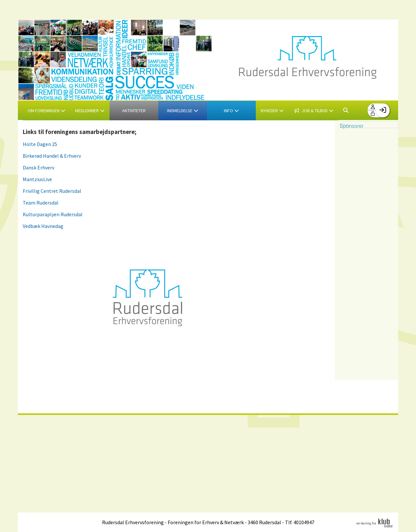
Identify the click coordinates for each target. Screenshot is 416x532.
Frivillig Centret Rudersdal (52, 191)
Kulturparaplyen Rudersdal (53, 214)
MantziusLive (37, 179)
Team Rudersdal (41, 203)
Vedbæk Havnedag (43, 226)
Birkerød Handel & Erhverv (52, 156)
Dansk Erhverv (39, 167)
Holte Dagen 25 (40, 144)
